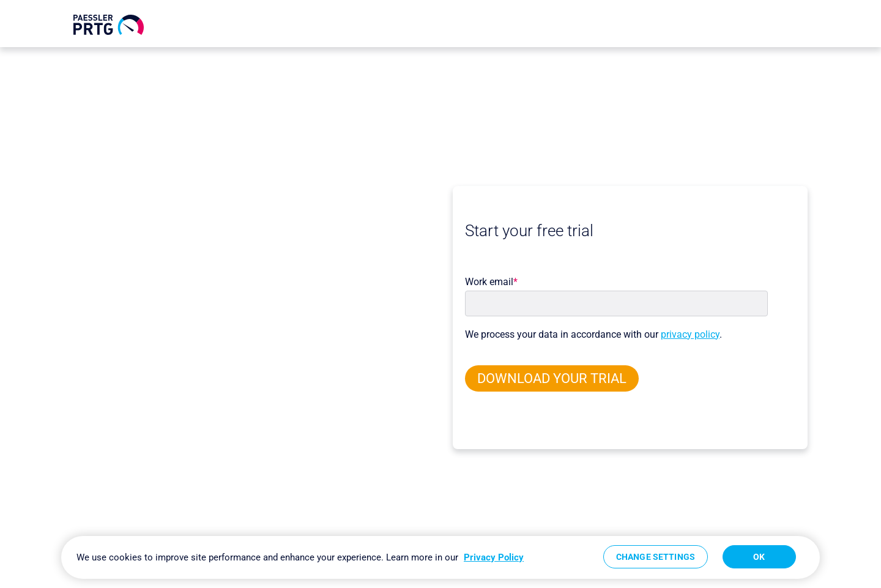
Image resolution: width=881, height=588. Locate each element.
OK (759, 557)
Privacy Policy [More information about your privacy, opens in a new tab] (494, 557)
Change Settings (656, 557)
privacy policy (690, 334)
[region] (441, 557)
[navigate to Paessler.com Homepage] (109, 25)
